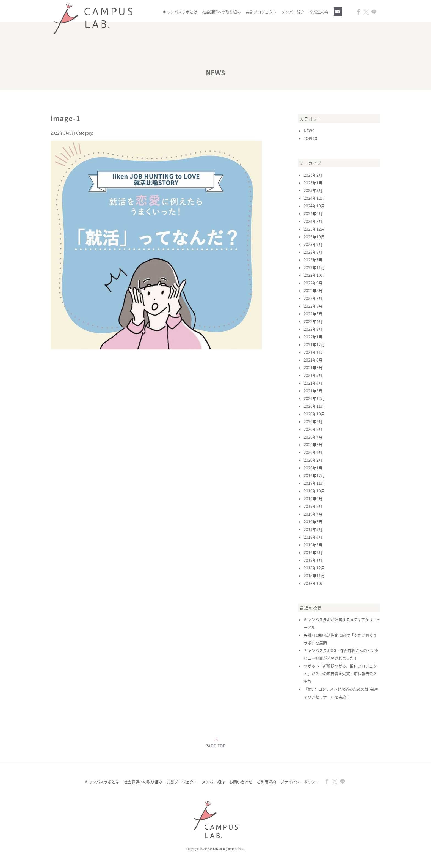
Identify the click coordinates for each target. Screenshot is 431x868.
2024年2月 (313, 221)
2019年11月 (314, 483)
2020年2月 (313, 460)
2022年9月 (313, 283)
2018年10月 (314, 583)
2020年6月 (313, 445)
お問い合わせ (241, 782)
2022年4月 (313, 321)
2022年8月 (313, 291)
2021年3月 (313, 391)
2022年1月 (313, 337)
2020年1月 (313, 468)
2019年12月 (314, 475)
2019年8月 (313, 506)
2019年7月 (313, 514)
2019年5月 (313, 529)
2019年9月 (313, 499)
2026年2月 (313, 175)
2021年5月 (313, 375)
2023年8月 (313, 252)
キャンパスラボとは (180, 12)
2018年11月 (314, 576)
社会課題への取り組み (222, 12)
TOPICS (310, 138)
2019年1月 (313, 560)
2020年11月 (314, 406)
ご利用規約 (266, 782)
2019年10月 (314, 491)
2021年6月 (313, 368)
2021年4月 (313, 383)
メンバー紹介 (293, 12)
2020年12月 (314, 398)
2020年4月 (313, 452)
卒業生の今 (319, 12)
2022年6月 (313, 306)
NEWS (309, 131)
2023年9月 (313, 244)
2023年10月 (314, 237)
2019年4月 (313, 537)
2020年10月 (314, 414)
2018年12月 (314, 568)
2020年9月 (313, 421)
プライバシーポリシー (300, 782)
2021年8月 (313, 360)
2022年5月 (313, 314)
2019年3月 (313, 545)
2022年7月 (313, 298)
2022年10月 (314, 275)
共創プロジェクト (261, 12)
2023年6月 (313, 260)
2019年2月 (313, 552)
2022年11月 (314, 267)
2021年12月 (314, 344)
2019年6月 (313, 522)
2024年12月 (314, 198)
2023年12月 (314, 229)
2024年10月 (314, 206)
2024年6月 (313, 213)
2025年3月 (313, 190)
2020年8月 (313, 429)
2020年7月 (313, 437)
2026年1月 (313, 183)
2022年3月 (313, 329)
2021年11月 (314, 352)
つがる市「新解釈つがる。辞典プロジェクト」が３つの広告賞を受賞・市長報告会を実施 (340, 673)
